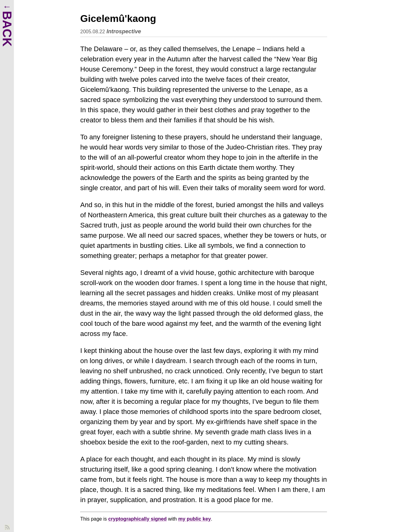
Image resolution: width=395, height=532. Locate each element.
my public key (194, 519)
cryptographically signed (137, 519)
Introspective (124, 31)
